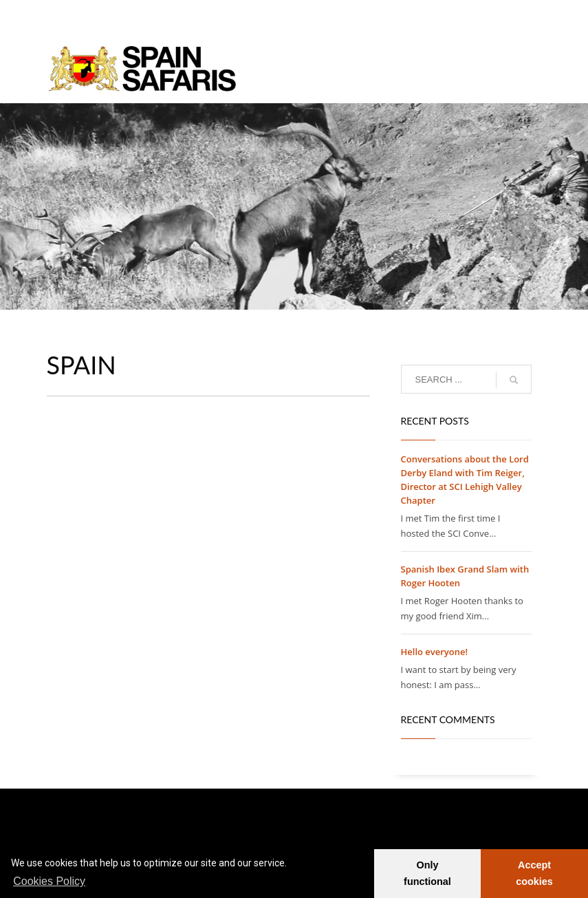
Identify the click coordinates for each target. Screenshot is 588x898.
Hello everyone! (435, 652)
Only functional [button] (427, 873)
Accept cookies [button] (534, 873)
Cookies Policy (49, 881)
